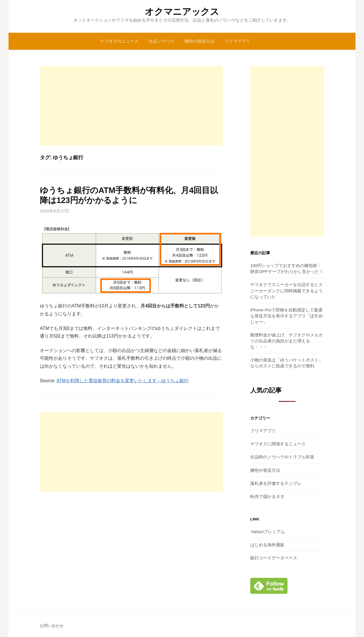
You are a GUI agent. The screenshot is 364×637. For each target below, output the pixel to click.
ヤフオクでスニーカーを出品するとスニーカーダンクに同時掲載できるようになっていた (287, 290)
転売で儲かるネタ (267, 496)
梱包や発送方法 (199, 41)
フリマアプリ (237, 41)
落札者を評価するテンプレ (276, 483)
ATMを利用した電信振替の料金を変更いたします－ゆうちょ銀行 (123, 381)
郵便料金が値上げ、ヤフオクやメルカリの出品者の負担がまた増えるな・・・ (287, 341)
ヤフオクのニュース (119, 41)
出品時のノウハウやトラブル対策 (282, 457)
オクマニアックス (182, 12)
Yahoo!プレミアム (268, 532)
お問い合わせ (52, 626)
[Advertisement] (131, 106)
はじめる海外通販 (267, 545)
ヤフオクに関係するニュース (278, 444)
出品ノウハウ (162, 41)
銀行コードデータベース (274, 558)
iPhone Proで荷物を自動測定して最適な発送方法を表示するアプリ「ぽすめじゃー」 (287, 316)
